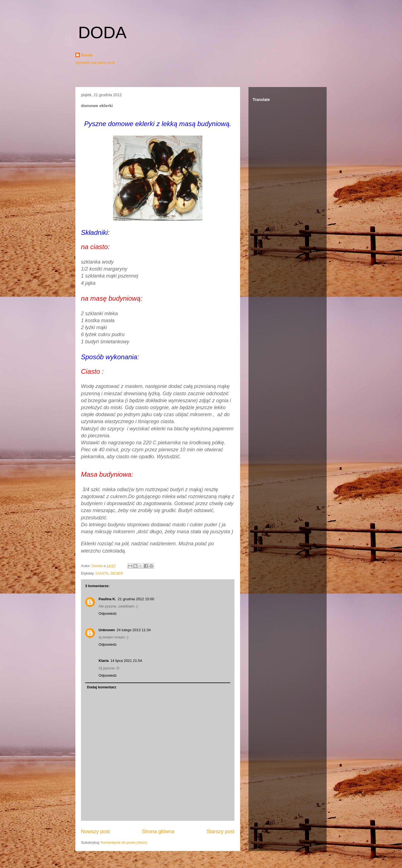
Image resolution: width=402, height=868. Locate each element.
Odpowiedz (108, 613)
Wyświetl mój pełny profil (95, 63)
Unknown (107, 630)
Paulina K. (107, 599)
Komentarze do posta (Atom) (124, 842)
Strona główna (158, 831)
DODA (102, 32)
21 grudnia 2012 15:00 (136, 599)
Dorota (87, 55)
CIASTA (102, 573)
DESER (117, 573)
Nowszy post (95, 831)
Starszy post (221, 831)
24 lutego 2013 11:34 (134, 630)
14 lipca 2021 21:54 (126, 661)
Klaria (104, 661)
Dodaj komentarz (102, 687)
